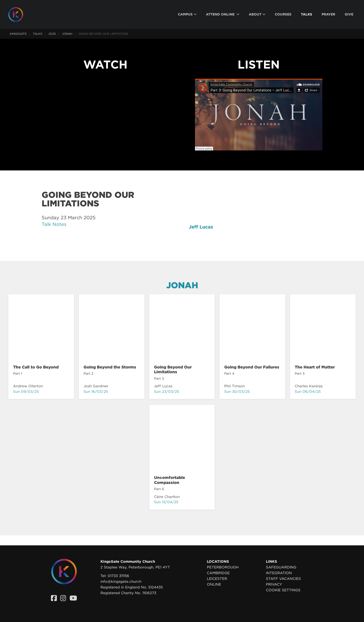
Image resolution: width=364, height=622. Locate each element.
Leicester (217, 579)
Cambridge (218, 573)
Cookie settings (283, 590)
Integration (279, 573)
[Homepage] (19, 15)
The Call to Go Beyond (36, 367)
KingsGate (18, 34)
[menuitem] (187, 14)
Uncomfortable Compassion (170, 480)
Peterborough (223, 567)
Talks (38, 34)
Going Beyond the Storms (110, 367)
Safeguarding (281, 567)
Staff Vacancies (283, 579)
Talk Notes (54, 224)
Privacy (274, 584)
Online (214, 584)
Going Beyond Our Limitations (173, 369)
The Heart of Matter (315, 367)
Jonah (67, 34)
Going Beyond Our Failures (252, 367)
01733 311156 (118, 576)
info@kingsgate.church (121, 582)
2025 (52, 34)
